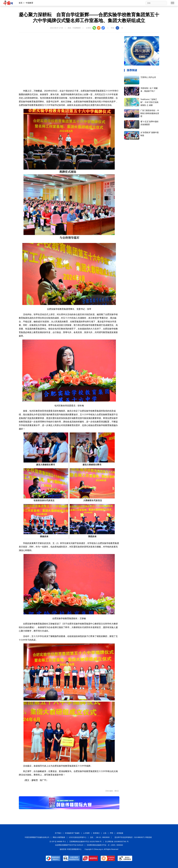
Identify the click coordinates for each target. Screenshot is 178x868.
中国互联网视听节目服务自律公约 (37, 837)
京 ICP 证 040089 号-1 (58, 842)
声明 (111, 833)
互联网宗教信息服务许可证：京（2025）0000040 (105, 845)
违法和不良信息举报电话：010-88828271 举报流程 (133, 837)
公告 (105, 833)
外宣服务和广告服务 (72, 833)
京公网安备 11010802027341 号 (117, 842)
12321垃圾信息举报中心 (78, 837)
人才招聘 (86, 833)
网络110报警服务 (59, 837)
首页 (21, 3)
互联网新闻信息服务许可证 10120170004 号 (85, 842)
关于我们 (58, 833)
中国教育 (29, 3)
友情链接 (120, 833)
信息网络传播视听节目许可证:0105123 (69, 845)
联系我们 (96, 833)
